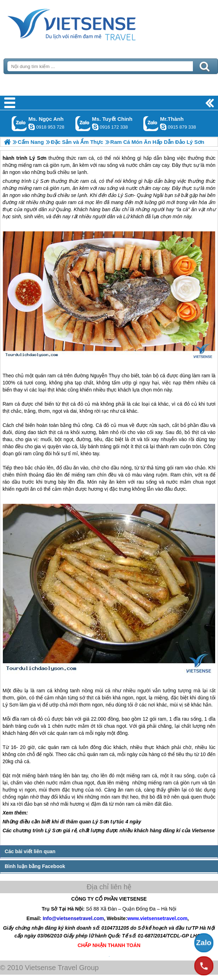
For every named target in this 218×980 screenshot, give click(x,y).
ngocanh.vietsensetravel (31, 127)
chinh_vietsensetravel (95, 127)
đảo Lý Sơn (121, 195)
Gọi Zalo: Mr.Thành (151, 123)
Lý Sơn (41, 181)
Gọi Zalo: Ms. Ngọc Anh (19, 123)
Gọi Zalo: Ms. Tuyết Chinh (83, 123)
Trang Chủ (89, 23)
